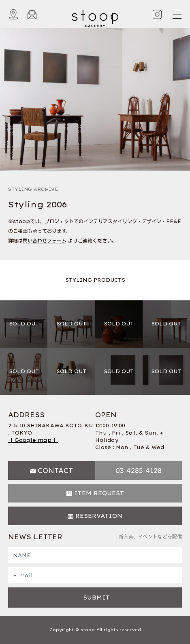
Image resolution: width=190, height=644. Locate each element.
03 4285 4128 (139, 471)
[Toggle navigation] (177, 15)
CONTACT (55, 471)
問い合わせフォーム (45, 241)
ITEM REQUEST (99, 493)
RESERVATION (99, 516)
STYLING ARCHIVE (33, 189)
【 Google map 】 (33, 440)
